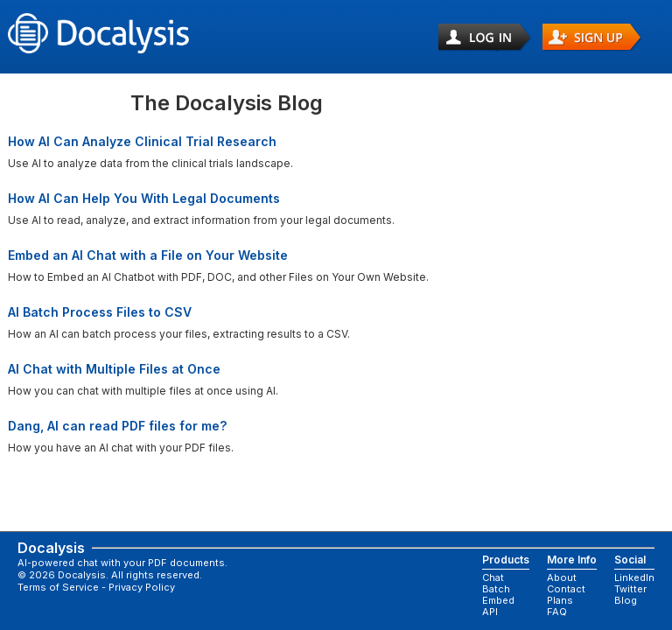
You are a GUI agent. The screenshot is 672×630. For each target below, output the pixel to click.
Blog (626, 601)
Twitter (630, 590)
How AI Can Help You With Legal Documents (144, 198)
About (562, 578)
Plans (560, 601)
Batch (496, 590)
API (490, 612)
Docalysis (39, 548)
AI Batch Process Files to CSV (100, 312)
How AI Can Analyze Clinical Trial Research (142, 141)
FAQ (557, 612)
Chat (493, 578)
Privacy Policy (142, 587)
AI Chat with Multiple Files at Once (114, 369)
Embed (498, 601)
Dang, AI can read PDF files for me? (117, 426)
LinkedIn (634, 578)
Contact (566, 590)
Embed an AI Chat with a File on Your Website (148, 255)
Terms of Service (58, 587)
